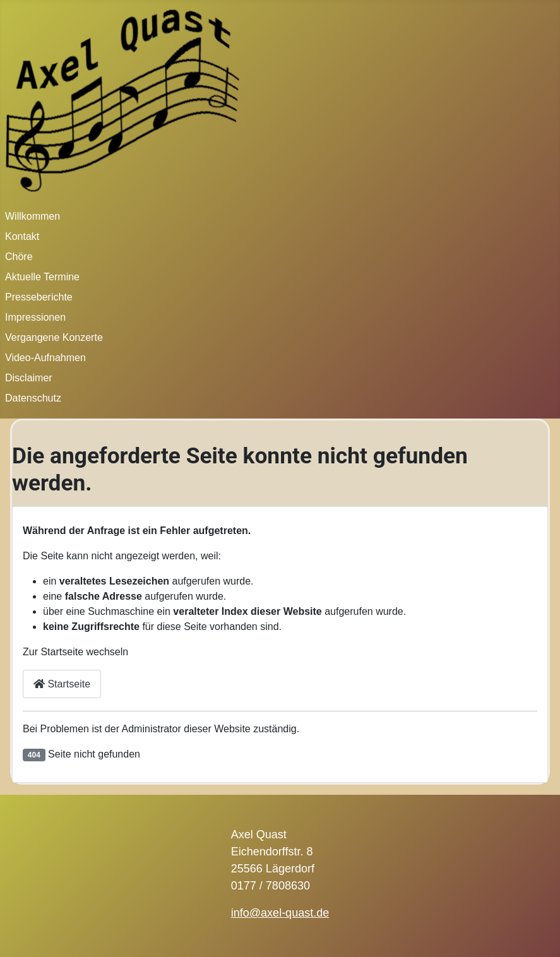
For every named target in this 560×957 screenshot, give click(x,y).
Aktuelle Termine (42, 277)
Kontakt (22, 236)
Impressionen (35, 317)
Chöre (19, 257)
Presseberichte (39, 297)
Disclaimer (29, 378)
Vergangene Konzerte (54, 337)
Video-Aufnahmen (45, 358)
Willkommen (33, 216)
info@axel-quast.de (280, 913)
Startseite (62, 684)
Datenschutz (33, 398)
